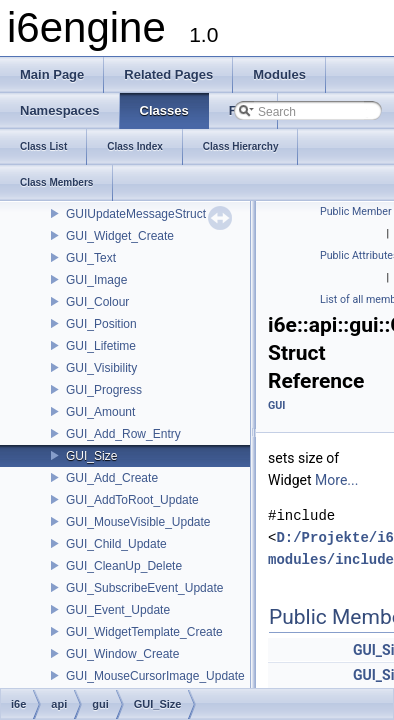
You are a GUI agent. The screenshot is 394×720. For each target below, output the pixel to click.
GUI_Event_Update (118, 610)
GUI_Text (91, 258)
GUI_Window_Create (122, 654)
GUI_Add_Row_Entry (123, 434)
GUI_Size (91, 456)
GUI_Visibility (101, 368)
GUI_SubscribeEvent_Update (144, 588)
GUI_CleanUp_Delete (124, 566)
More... (336, 480)
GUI (276, 405)
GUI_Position (101, 324)
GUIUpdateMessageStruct (136, 214)
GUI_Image (96, 280)
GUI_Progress (104, 390)
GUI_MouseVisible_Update (138, 522)
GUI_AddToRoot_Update (132, 500)
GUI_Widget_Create (120, 236)
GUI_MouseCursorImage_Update (155, 676)
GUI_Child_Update (116, 544)
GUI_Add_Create (112, 478)
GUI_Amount (100, 412)
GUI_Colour (97, 302)
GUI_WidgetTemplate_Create (144, 632)
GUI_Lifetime (101, 346)
